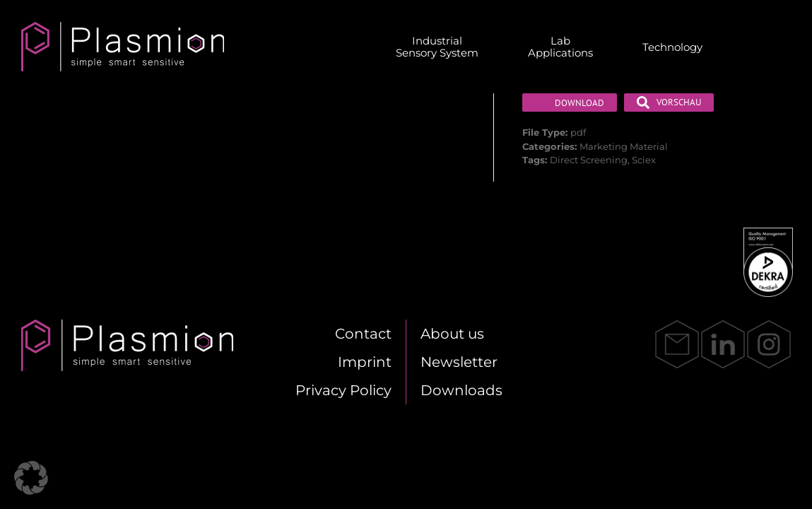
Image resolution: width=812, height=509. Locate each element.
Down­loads (461, 390)
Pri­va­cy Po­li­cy (343, 390)
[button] (31, 478)
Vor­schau (669, 103)
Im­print (365, 362)
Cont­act (363, 334)
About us (452, 334)
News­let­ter (459, 362)
